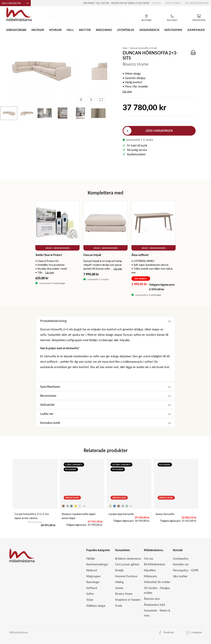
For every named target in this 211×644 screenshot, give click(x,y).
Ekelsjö (119, 570)
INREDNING (104, 30)
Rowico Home (124, 594)
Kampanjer (196, 30)
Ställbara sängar (96, 606)
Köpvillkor (150, 570)
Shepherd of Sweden (128, 600)
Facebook (169, 632)
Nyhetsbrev (173, 3)
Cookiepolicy (181, 559)
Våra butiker (180, 576)
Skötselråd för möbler (157, 582)
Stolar (90, 600)
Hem (125, 48)
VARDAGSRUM (16, 30)
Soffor (90, 594)
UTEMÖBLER (126, 30)
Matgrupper (93, 576)
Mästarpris (150, 576)
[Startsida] (19, 14)
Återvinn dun (152, 599)
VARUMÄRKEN (149, 30)
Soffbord (92, 588)
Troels (119, 606)
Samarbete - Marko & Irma (157, 613)
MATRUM (38, 30)
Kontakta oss (181, 564)
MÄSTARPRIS (173, 30)
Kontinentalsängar (97, 564)
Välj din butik (15, 3)
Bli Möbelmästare (197, 3)
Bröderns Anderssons (128, 559)
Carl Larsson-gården (127, 564)
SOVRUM (55, 30)
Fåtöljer (91, 559)
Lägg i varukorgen (159, 131)
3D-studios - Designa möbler (157, 590)
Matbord (92, 570)
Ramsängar (93, 582)
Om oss (156, 3)
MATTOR (85, 30)
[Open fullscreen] (101, 100)
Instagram (197, 632)
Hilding (119, 582)
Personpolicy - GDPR (186, 570)
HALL (70, 30)
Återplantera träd (154, 605)
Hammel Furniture (126, 576)
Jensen (119, 588)
